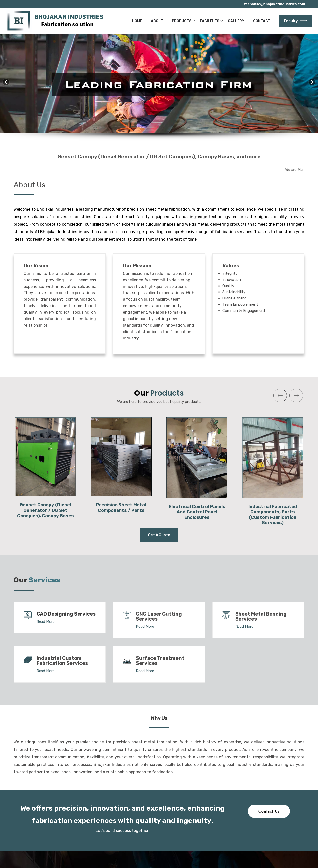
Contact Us (269, 811)
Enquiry (295, 21)
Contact (262, 21)
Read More (46, 622)
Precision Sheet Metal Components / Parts (121, 508)
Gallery (236, 21)
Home (137, 21)
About (157, 21)
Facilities (210, 21)
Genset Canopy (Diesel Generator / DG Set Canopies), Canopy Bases (45, 510)
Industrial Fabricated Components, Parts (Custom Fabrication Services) (273, 515)
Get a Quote (159, 535)
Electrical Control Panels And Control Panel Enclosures (197, 512)
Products (182, 21)
